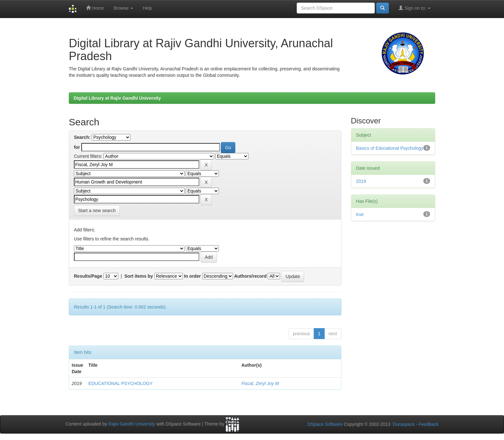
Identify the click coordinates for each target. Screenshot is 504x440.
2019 (361, 181)
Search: (82, 137)
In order (193, 276)
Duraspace (404, 424)
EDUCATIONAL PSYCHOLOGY (121, 383)
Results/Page (88, 276)
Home (95, 8)
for (77, 147)
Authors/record (250, 276)
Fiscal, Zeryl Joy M (260, 383)
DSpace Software (325, 424)
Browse (124, 8)
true (360, 214)
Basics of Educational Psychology (390, 148)
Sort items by (139, 276)
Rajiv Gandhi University (132, 424)
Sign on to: (414, 8)
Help (147, 8)
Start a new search (97, 211)
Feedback (429, 424)
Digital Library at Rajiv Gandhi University (117, 98)
